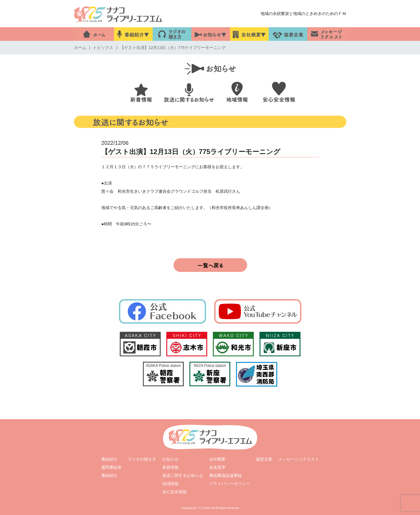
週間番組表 (111, 467)
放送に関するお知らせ (182, 475)
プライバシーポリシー (229, 484)
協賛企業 (264, 459)
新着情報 (170, 467)
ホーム (80, 47)
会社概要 (217, 459)
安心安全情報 (174, 492)
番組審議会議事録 (225, 475)
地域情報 (170, 484)
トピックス (103, 47)
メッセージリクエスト (299, 459)
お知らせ (170, 459)
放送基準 (217, 467)
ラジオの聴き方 (142, 459)
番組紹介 (109, 459)
